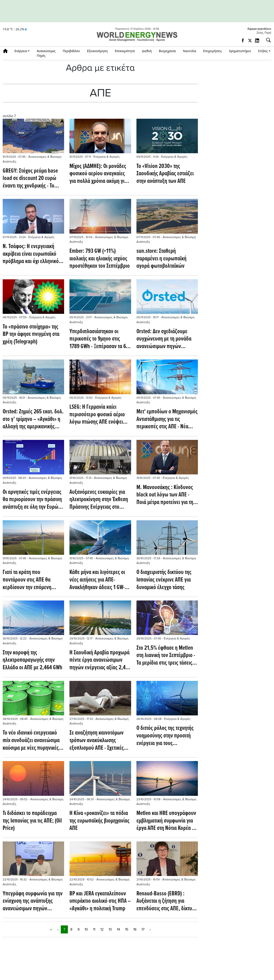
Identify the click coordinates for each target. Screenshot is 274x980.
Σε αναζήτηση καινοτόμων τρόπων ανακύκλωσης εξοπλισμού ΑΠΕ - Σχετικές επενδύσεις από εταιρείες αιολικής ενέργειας (97, 741)
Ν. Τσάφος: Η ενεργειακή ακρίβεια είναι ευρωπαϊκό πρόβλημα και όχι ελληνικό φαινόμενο (31, 254)
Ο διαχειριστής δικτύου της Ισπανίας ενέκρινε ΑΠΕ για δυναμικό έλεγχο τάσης (164, 580)
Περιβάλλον (71, 51)
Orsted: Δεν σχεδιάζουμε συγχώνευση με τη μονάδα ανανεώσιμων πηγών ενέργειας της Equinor (164, 339)
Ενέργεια (21, 51)
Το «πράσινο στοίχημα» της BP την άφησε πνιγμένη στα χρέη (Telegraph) (31, 335)
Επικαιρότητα (125, 51)
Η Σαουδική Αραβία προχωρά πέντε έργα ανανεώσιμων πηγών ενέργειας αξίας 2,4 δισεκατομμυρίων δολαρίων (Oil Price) (99, 660)
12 (102, 929)
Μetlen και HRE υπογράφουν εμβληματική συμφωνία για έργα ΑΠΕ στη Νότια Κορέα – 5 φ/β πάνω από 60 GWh (166, 821)
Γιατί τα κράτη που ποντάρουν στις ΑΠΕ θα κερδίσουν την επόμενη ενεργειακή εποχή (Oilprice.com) (27, 580)
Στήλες (263, 51)
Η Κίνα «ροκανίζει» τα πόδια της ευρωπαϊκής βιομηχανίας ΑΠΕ (99, 821)
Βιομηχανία (167, 51)
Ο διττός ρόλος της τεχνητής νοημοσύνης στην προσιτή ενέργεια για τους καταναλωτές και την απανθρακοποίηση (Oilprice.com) (165, 736)
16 (135, 929)
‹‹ (51, 929)
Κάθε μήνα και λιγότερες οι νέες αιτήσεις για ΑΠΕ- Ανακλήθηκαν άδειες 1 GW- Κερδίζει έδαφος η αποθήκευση (97, 580)
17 (143, 929)
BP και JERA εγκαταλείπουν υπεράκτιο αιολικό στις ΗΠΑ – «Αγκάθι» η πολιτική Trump (100, 901)
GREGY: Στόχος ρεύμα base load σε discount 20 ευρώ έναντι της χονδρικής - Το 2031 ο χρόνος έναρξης (30, 179)
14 (118, 929)
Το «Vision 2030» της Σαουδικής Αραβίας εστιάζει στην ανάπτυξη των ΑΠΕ (165, 174)
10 (86, 929)
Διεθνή (147, 51)
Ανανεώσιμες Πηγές (46, 53)
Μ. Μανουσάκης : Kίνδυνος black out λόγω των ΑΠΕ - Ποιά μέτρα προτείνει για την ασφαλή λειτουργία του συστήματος (166, 495)
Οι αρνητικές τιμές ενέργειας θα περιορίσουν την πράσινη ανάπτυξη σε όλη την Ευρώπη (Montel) (33, 500)
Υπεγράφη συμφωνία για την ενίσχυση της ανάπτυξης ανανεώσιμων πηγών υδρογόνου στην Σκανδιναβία (33, 901)
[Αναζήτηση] (267, 40)
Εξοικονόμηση (97, 51)
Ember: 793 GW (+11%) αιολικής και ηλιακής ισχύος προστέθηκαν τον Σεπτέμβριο (100, 259)
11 (94, 929)
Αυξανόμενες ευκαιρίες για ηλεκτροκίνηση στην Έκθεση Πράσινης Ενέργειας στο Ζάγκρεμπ (99, 500)
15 (127, 929)
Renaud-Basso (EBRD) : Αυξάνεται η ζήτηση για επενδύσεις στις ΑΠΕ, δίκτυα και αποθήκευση (166, 901)
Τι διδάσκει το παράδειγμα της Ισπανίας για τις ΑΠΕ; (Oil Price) (32, 821)
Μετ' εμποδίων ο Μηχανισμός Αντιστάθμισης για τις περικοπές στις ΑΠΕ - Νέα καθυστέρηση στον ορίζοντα (167, 420)
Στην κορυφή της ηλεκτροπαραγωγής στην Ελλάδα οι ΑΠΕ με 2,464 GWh (32, 660)
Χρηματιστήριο (240, 51)
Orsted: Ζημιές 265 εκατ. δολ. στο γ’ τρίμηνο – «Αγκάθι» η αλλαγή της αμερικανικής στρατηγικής (33, 420)
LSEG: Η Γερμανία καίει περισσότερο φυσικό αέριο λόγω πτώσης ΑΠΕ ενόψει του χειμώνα (97, 415)
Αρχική (7, 51)
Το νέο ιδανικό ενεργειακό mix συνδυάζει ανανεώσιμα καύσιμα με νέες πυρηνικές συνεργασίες (31, 741)
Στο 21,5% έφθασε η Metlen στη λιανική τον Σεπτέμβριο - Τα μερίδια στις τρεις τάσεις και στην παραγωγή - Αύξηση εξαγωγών (166, 656)
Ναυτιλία (190, 51)
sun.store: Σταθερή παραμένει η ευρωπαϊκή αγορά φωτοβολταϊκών (161, 259)
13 (110, 929)
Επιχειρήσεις (213, 51)
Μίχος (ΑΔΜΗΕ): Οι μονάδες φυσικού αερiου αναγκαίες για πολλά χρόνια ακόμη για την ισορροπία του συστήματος (98, 174)
